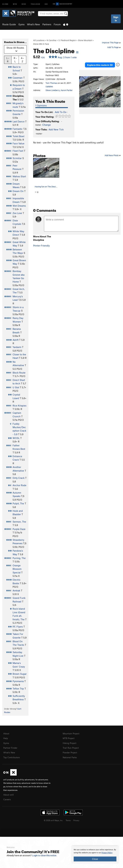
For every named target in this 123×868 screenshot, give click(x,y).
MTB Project (69, 738)
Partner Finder (11, 747)
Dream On (18, 191)
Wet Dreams (19, 206)
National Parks (70, 756)
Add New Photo (113, 155)
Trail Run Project (71, 747)
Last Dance (19, 121)
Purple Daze (19, 529)
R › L (15, 60)
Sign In (116, 19)
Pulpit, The (18, 503)
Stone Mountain (85, 40)
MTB (15, 4)
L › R (8, 60)
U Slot (16, 387)
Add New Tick (56, 129)
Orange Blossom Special (17, 569)
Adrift (16, 340)
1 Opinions (41, 105)
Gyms (21, 24)
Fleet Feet (18, 151)
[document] (95, 855)
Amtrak (16, 590)
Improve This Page (111, 43)
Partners (47, 24)
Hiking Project (70, 743)
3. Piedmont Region (67, 40)
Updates (49, 86)
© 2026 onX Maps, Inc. (53, 819)
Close (95, 859)
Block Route (19, 373)
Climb (5, 4)
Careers (7, 798)
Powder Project (71, 752)
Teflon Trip (18, 689)
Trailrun (35, 4)
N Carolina (51, 40)
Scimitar (17, 158)
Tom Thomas (51, 83)
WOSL (16, 438)
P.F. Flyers (18, 627)
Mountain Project (72, 733)
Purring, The (19, 558)
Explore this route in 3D (100, 64)
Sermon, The (19, 522)
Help (6, 738)
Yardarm (17, 347)
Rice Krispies (19, 406)
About (7, 733)
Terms (68, 819)
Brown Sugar (20, 674)
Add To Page (114, 47)
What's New (33, 24)
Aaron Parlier (67, 90)
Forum (57, 24)
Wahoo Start (19, 176)
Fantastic (18, 129)
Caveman (18, 78)
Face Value (18, 143)
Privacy (76, 819)
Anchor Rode (19, 485)
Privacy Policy (107, 853)
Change (46, 125)
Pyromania (18, 681)
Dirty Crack (19, 478)
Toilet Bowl (18, 136)
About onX (9, 793)
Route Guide (9, 24)
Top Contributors (12, 756)
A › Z (22, 60)
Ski (46, 4)
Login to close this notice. (45, 855)
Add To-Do (61, 112)
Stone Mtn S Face (41, 44)
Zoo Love (17, 213)
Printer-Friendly (41, 246)
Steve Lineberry (53, 90)
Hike (24, 4)
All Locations (39, 40)
